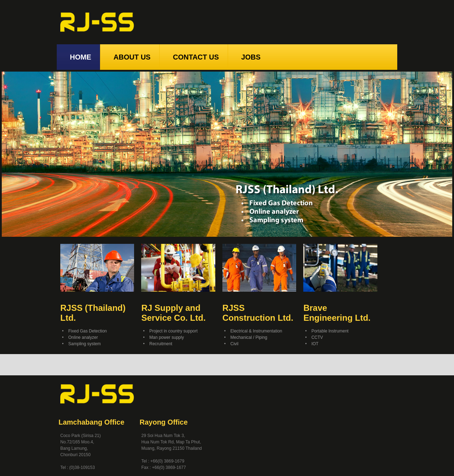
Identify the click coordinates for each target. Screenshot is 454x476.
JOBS (249, 57)
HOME (78, 57)
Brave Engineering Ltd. (337, 313)
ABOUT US (130, 57)
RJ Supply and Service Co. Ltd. (173, 313)
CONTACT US (194, 57)
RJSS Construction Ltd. (258, 313)
